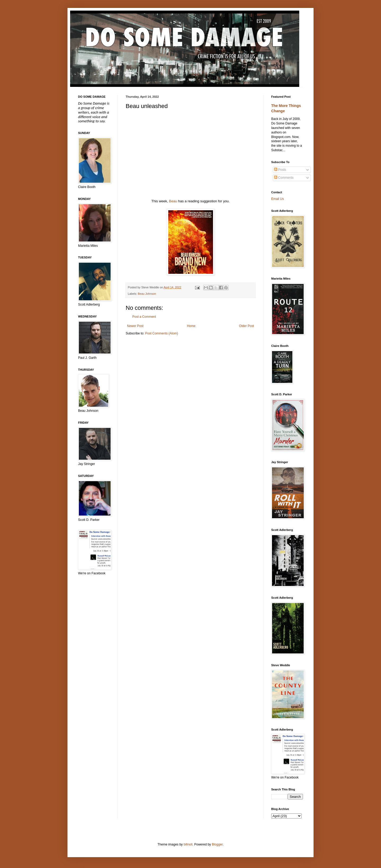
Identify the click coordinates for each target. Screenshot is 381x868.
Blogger (217, 844)
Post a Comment (144, 317)
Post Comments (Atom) (162, 333)
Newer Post (135, 326)
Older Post (246, 326)
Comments (284, 178)
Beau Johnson (147, 294)
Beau (173, 201)
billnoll (188, 844)
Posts (280, 170)
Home (191, 326)
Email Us (278, 199)
